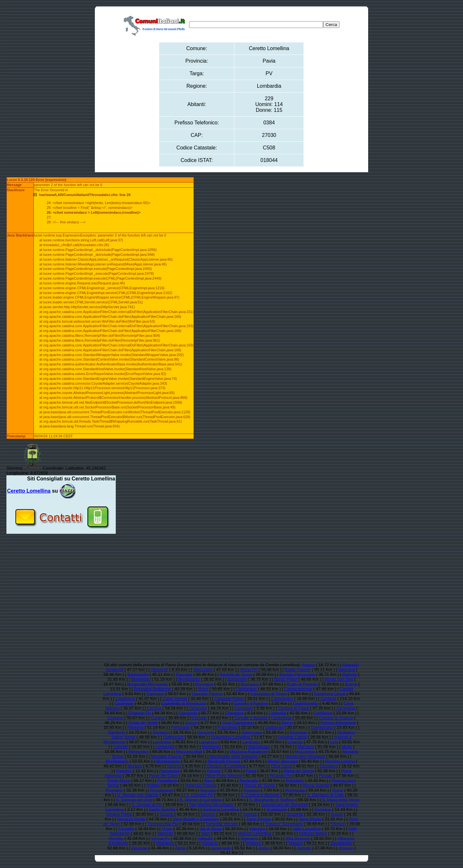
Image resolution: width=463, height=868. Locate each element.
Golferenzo (173, 737)
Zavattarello (341, 843)
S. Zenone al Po (146, 805)
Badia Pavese (298, 670)
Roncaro (208, 790)
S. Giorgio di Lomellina (200, 800)
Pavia (251, 771)
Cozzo (191, 723)
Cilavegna (234, 713)
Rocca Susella (316, 785)
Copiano (115, 718)
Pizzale (325, 776)
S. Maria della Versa (340, 800)
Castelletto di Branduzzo (183, 703)
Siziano (166, 814)
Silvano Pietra (119, 814)
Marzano (306, 747)
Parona (214, 771)
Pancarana (169, 771)
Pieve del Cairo (163, 776)
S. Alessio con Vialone (138, 795)
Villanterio (165, 843)
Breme (351, 684)
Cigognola (188, 713)
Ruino (338, 790)
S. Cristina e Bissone (260, 795)
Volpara (295, 843)
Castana (328, 698)
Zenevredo (221, 848)
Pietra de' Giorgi (299, 771)
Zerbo (264, 848)
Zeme (180, 848)
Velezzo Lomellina (254, 833)
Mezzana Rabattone (248, 752)
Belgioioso (141, 679)
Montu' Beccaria (282, 761)
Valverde (165, 833)
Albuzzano (203, 670)
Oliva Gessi (281, 766)
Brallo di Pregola (302, 684)
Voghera (253, 843)
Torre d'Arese (259, 819)
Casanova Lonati (330, 694)
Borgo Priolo (286, 679)
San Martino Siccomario (211, 805)
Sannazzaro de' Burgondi (285, 805)
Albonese (159, 670)
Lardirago (251, 742)
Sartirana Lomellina (221, 809)
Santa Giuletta (162, 809)
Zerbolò (304, 848)
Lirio (334, 742)
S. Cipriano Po (200, 795)
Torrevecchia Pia (163, 824)
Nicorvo (174, 766)
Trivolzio (338, 824)
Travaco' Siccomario (284, 824)
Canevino (155, 694)
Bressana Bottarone (152, 689)
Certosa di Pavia (293, 708)
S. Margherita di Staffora (272, 800)
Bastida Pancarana (297, 674)
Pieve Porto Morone (224, 776)
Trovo (167, 829)
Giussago (299, 732)
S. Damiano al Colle (326, 795)
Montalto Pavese (166, 756)
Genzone (205, 732)
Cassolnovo (282, 698)
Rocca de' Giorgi (259, 785)
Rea (208, 780)
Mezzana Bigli (189, 752)
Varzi (206, 833)
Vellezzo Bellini (313, 833)
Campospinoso (298, 689)
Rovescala (295, 790)
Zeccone (139, 848)
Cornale (199, 718)
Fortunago (181, 727)
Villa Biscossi (298, 838)
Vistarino (210, 843)
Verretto (116, 838)
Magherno (211, 747)
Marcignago (259, 747)
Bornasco (204, 684)
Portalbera (167, 780)
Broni (203, 689)
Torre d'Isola (310, 819)
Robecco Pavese (201, 785)
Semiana (323, 809)
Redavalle (249, 780)
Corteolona (281, 718)
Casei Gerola (175, 698)
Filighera (135, 727)
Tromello (126, 829)
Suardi (337, 814)
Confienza (323, 713)
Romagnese (161, 790)
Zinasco (346, 848)
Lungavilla (165, 747)
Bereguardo (189, 679)
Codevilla (277, 713)
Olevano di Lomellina (226, 766)
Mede (347, 747)
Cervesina (346, 708)
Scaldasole (277, 809)
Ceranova (198, 708)
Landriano (162, 742)
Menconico (138, 752)
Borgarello (237, 679)
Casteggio (124, 703)
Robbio (153, 785)
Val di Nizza (211, 829)
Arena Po (249, 670)
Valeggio (257, 829)
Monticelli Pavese (224, 761)
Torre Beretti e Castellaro (196, 819)
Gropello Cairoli (292, 737)
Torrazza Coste (131, 819)
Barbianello (138, 674)
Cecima (154, 708)
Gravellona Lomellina (231, 737)
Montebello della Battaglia (234, 756)
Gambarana (322, 727)
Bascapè (184, 674)
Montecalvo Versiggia (305, 756)
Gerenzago (252, 732)
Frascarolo (227, 727)
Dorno (287, 723)
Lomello (121, 747)
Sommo (208, 814)
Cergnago (244, 708)
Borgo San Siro (339, 679)
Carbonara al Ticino (268, 694)
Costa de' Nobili (143, 723)
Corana (158, 718)
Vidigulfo (205, 838)
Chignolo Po (140, 713)
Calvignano (246, 689)
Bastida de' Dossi (236, 674)
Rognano (114, 790)
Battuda (350, 674)
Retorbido (295, 780)
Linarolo (295, 742)
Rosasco (252, 790)
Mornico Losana (340, 761)
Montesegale (168, 761)
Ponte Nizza (119, 780)
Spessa (250, 814)
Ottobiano (329, 766)
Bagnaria (347, 670)
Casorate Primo (229, 698)
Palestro (124, 771)
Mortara (135, 766)
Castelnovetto (306, 703)
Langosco (208, 742)
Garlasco (161, 732)
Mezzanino (305, 752)
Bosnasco (250, 684)
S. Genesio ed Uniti (134, 800)
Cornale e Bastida (251, 718)
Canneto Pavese (207, 694)
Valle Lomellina (307, 829)
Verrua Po (160, 838)
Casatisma (125, 698)
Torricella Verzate (222, 824)
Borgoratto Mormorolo (148, 684)
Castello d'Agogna (251, 703)
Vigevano (249, 838)
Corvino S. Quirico (336, 718)
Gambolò (117, 732)
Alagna (308, 665)
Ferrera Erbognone (338, 723)
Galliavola (274, 727)
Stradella (295, 814)
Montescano (117, 761)
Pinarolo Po (280, 776)
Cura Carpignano (238, 723)
